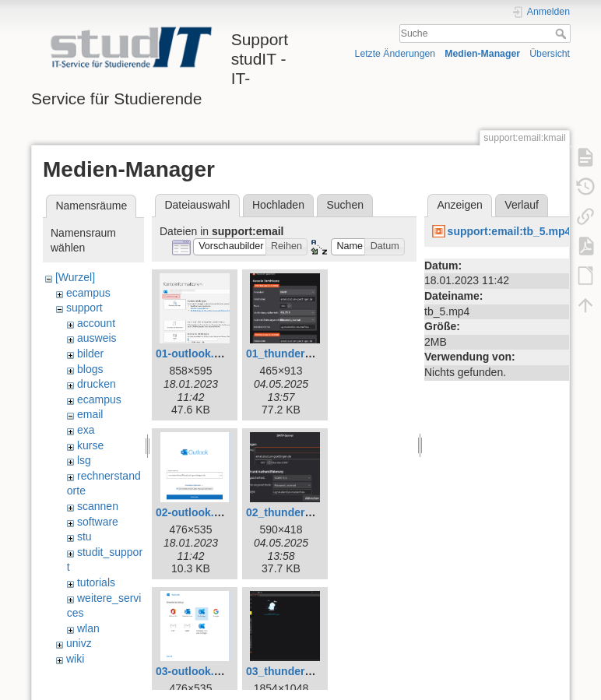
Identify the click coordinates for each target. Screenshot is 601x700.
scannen (98, 506)
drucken (97, 384)
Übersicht (550, 54)
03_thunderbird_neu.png (310, 671)
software (98, 522)
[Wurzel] (75, 277)
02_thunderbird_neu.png (310, 512)
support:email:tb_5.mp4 (510, 231)
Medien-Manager (482, 54)
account (96, 323)
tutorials (96, 582)
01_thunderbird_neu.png (310, 354)
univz (79, 643)
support (84, 308)
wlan (88, 628)
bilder (90, 354)
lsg (84, 460)
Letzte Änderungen (395, 54)
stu (84, 536)
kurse (90, 445)
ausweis (97, 338)
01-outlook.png (195, 354)
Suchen (345, 205)
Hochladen (278, 205)
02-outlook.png (195, 512)
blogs (90, 369)
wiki (75, 659)
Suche (562, 33)
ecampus (88, 293)
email (90, 414)
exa (86, 430)
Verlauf (522, 205)
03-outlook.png (195, 671)
